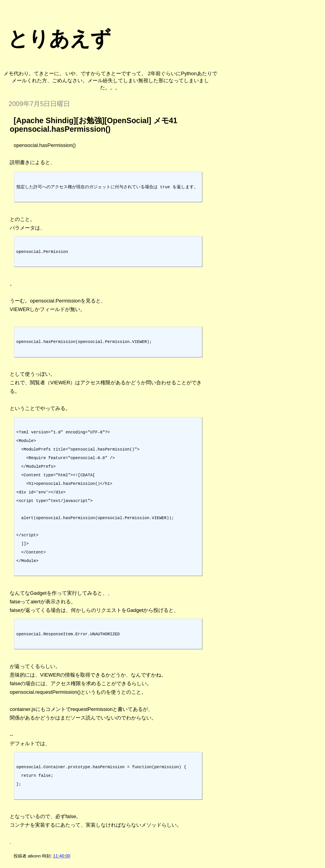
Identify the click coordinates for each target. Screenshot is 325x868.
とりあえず (59, 39)
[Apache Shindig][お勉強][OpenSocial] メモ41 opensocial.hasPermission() (94, 125)
